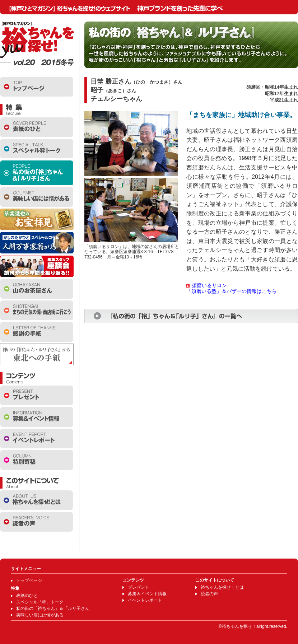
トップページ (37, 87)
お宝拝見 (37, 219)
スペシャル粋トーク (37, 148)
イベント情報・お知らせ (37, 417)
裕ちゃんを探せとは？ (37, 500)
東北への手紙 (37, 354)
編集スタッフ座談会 (37, 266)
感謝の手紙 (37, 332)
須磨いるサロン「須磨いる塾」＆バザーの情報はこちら (232, 288)
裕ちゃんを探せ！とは (222, 587)
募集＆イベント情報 (147, 594)
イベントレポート (37, 438)
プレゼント (37, 395)
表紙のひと (37, 127)
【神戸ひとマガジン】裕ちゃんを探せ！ (37, 40)
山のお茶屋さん (37, 289)
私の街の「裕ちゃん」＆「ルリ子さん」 (37, 173)
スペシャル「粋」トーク (40, 602)
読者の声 (37, 522)
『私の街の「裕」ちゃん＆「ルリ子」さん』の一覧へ (191, 316)
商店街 (37, 310)
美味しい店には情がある (37, 197)
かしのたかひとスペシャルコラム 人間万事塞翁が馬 (37, 243)
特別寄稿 (37, 460)
